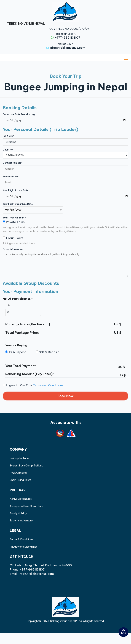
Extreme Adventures (22, 521)
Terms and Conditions (48, 385)
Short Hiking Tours (20, 480)
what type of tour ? (14, 218)
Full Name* (9, 136)
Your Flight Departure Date (18, 204)
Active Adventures (21, 499)
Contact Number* (13, 163)
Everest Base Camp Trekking (26, 466)
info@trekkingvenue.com (67, 48)
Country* (8, 150)
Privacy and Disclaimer (23, 547)
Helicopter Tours (20, 458)
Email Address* (11, 177)
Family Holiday (18, 513)
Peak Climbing (18, 473)
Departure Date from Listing (19, 114)
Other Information (13, 250)
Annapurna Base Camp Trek (26, 506)
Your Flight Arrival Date (16, 190)
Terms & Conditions (21, 539)
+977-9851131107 (67, 38)
